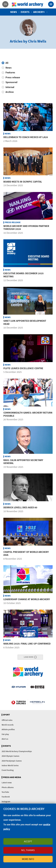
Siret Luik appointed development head (25, 322)
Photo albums (8, 787)
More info (28, 859)
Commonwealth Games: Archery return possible (28, 414)
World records (8, 725)
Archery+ (39, 12)
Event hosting (8, 770)
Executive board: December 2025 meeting (23, 275)
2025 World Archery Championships (17, 751)
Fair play (5, 734)
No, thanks (28, 850)
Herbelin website (37, 702)
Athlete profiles (8, 729)
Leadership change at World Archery (27, 599)
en (5, 4)
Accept (28, 841)
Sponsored (11, 82)
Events (25, 12)
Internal (10, 87)
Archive (10, 92)
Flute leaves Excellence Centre (23, 368)
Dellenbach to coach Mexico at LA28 (26, 137)
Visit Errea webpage (37, 687)
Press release (13, 77)
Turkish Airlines (19, 702)
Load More (29, 657)
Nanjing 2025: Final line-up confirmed (27, 644)
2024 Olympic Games (10, 756)
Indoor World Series (10, 765)
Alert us (5, 739)
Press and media (12, 777)
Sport (6, 715)
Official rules (7, 720)
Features (10, 72)
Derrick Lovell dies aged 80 (20, 507)
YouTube (5, 792)
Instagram (6, 801)
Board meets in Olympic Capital (23, 182)
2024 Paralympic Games (12, 761)
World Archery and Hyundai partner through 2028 (26, 228)
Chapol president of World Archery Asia (26, 553)
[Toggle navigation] (51, 4)
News (14, 12)
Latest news (7, 783)
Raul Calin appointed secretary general (23, 462)
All (7, 63)
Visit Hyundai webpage (19, 687)
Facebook (6, 797)
